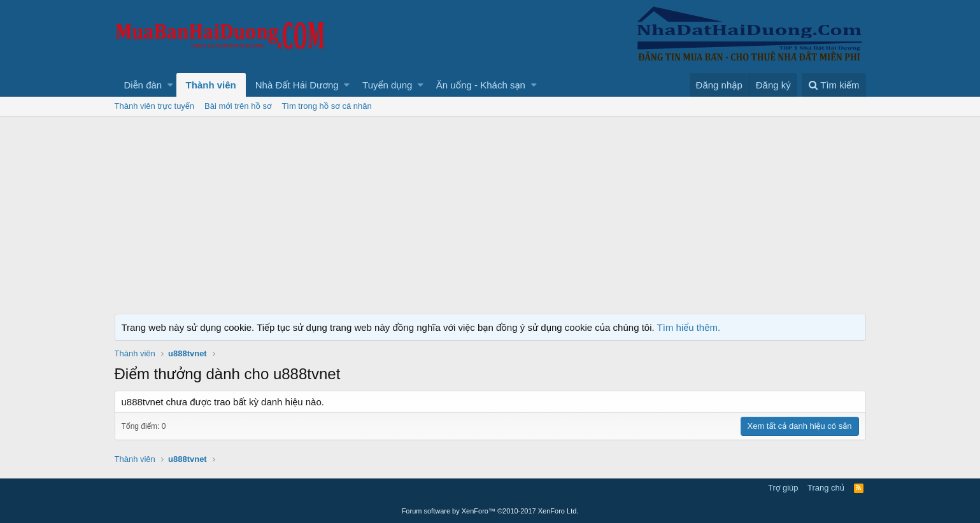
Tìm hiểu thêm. (689, 327)
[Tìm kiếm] (834, 85)
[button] (170, 85)
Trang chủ (826, 488)
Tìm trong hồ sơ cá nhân (326, 106)
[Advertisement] (490, 212)
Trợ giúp (783, 488)
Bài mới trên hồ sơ (238, 106)
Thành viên (211, 85)
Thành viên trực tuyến (155, 106)
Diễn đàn (143, 85)
